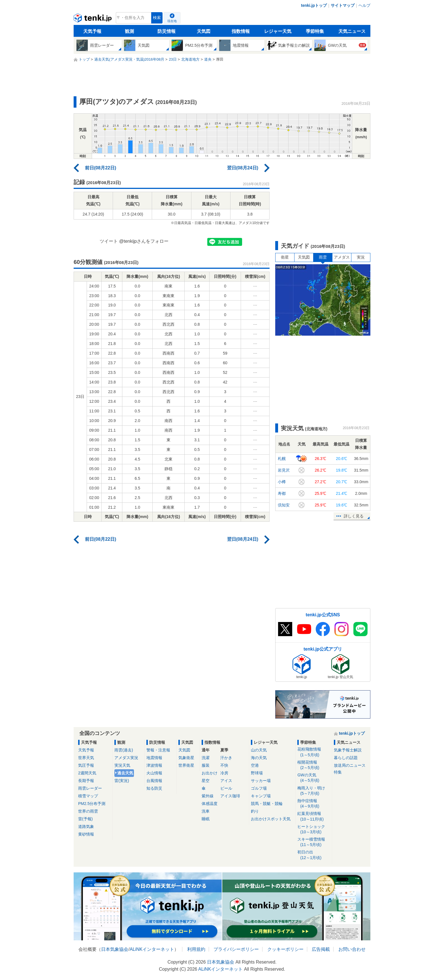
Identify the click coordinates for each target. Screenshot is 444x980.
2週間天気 (87, 773)
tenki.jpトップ (314, 5)
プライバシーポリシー (236, 949)
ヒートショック (314, 829)
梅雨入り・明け (314, 791)
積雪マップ (88, 796)
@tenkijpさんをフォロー (144, 241)
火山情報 (154, 773)
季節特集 (315, 31)
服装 (206, 765)
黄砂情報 (86, 834)
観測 (129, 31)
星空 (206, 781)
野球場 (257, 773)
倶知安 (284, 505)
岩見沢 (284, 470)
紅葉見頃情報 (314, 816)
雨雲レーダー (90, 788)
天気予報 (92, 31)
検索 (157, 18)
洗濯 (206, 758)
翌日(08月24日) (243, 168)
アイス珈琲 (230, 796)
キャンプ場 (261, 796)
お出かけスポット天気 (271, 819)
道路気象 (86, 826)
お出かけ (210, 773)
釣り (255, 811)
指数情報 (241, 31)
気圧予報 (86, 765)
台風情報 (154, 781)
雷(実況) (122, 781)
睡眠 (206, 819)
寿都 (282, 493)
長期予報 (86, 781)
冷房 (224, 773)
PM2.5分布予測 (92, 804)
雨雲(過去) (124, 750)
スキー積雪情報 (314, 842)
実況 (361, 257)
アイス (226, 781)
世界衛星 (186, 765)
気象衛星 (186, 758)
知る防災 (154, 788)
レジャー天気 (278, 31)
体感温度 (210, 804)
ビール (226, 788)
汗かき (226, 758)
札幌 (282, 459)
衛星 (285, 257)
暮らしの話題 (346, 758)
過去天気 (125, 773)
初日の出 (314, 855)
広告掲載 (321, 949)
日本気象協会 (115, 949)
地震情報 (154, 758)
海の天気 (259, 758)
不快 (224, 765)
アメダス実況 (126, 758)
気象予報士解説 (348, 750)
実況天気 (122, 765)
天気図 (204, 31)
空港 (255, 765)
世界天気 (86, 758)
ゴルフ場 (259, 788)
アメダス (342, 257)
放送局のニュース (350, 765)
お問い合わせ (352, 949)
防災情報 (166, 31)
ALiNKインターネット (152, 949)
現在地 (172, 21)
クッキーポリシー (285, 949)
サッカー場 (261, 781)
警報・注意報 (158, 750)
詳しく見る (354, 516)
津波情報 (154, 765)
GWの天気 (314, 778)
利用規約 (196, 949)
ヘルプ (364, 5)
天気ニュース (352, 31)
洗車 (206, 811)
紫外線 (208, 796)
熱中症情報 (314, 804)
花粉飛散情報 (314, 752)
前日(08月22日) (101, 168)
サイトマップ (343, 5)
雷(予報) (85, 819)
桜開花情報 (314, 765)
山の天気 (259, 750)
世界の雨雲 (88, 811)
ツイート (109, 241)
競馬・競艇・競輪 (267, 804)
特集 (338, 772)
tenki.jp (93, 19)
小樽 (282, 482)
